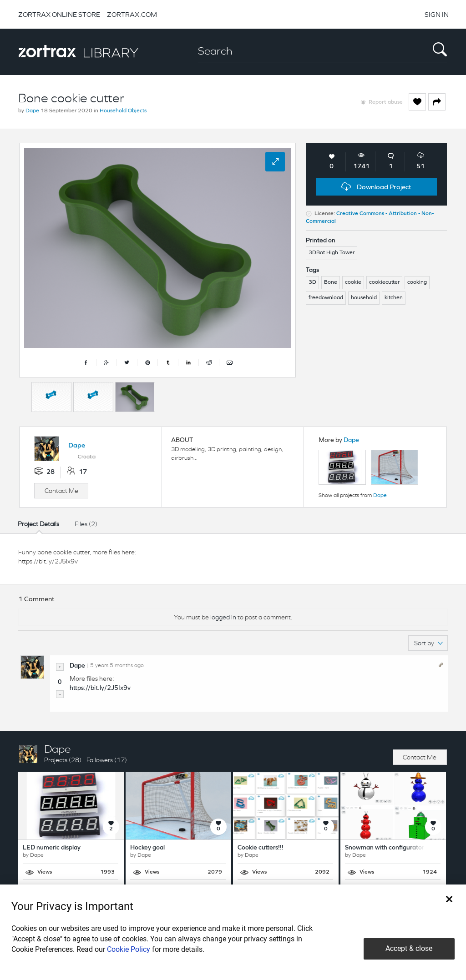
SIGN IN (437, 14)
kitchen (394, 298)
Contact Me (61, 491)
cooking (417, 282)
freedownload (326, 298)
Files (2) (86, 524)
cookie (353, 282)
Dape (32, 111)
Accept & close (409, 948)
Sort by (428, 643)
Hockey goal (147, 848)
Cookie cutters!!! (261, 848)
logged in (223, 617)
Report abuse (386, 102)
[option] (51, 397)
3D (312, 282)
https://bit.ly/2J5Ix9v (100, 688)
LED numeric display (52, 848)
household (364, 298)
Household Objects (123, 111)
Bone (331, 282)
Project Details (38, 524)
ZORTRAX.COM (132, 14)
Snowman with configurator (385, 848)
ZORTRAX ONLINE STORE (59, 14)
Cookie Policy (129, 949)
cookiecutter (384, 282)
